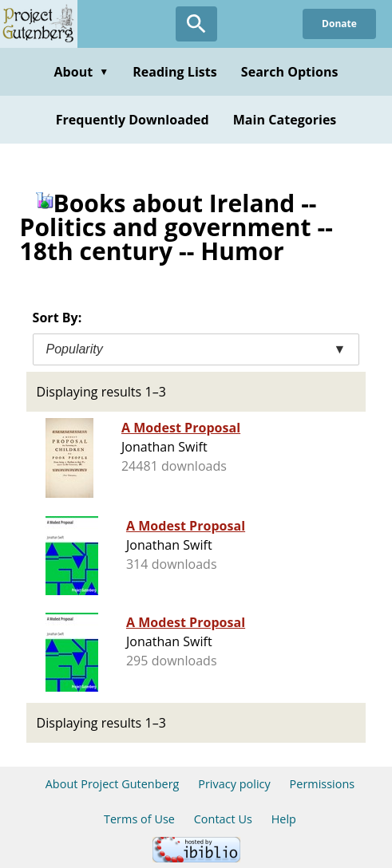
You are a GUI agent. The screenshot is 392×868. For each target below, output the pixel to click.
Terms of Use (139, 819)
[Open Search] (196, 24)
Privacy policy (234, 784)
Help (284, 819)
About (81, 72)
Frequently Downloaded (133, 120)
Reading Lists (175, 72)
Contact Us (223, 819)
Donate (339, 24)
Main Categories (285, 120)
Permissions (323, 784)
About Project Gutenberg (113, 784)
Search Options (290, 72)
